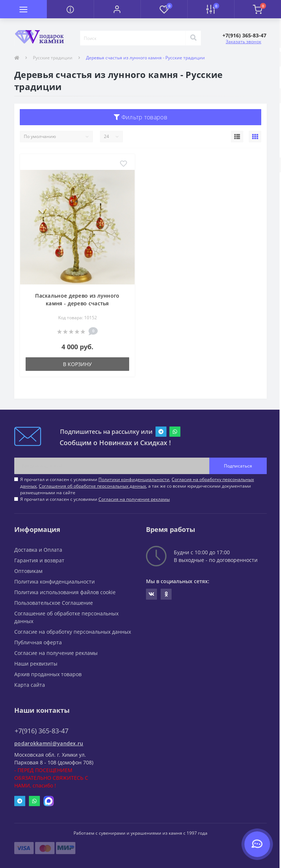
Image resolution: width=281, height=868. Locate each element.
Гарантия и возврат (39, 560)
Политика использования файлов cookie (65, 592)
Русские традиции (53, 58)
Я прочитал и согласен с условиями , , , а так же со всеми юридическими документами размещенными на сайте (137, 486)
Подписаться (238, 466)
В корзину (77, 364)
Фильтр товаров (140, 117)
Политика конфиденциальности (55, 582)
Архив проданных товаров (48, 674)
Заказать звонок (243, 42)
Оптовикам (28, 571)
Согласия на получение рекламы (134, 499)
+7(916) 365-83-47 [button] (42, 731)
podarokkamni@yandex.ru (49, 743)
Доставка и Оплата (38, 550)
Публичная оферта (38, 642)
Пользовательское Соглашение (54, 603)
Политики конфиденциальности (134, 479)
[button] (117, 9)
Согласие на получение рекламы (56, 653)
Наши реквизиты (36, 664)
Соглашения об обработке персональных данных (92, 486)
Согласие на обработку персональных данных (73, 632)
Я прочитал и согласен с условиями (95, 499)
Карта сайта (30, 685)
